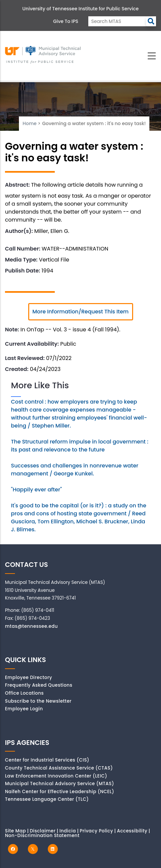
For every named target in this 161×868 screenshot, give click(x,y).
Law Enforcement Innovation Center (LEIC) (56, 776)
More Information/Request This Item (81, 312)
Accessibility (132, 831)
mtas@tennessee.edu (31, 626)
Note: (12, 330)
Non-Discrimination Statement (42, 836)
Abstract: (17, 185)
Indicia (68, 831)
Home (30, 123)
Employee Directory (29, 678)
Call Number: (23, 249)
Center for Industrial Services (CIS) (47, 760)
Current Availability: (32, 344)
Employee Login (24, 709)
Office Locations (24, 693)
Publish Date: (23, 271)
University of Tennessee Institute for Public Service (80, 9)
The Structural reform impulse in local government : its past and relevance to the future (80, 446)
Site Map (15, 831)
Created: (17, 369)
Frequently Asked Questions (39, 685)
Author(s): (19, 231)
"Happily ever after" (36, 490)
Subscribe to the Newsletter (38, 701)
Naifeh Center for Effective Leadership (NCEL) (60, 792)
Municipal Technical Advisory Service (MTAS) (60, 784)
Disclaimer (43, 831)
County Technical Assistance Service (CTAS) (59, 768)
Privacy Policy (96, 831)
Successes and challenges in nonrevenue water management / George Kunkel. (75, 470)
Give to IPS (66, 21)
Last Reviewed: (25, 358)
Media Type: (21, 260)
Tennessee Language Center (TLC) (47, 799)
